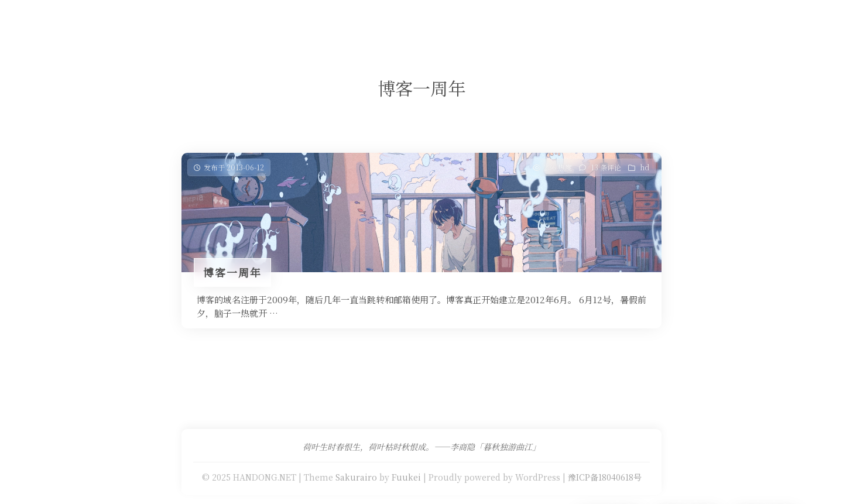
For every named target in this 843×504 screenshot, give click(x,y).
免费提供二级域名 (382, 20)
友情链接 (450, 20)
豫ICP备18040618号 (605, 477)
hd (645, 167)
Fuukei (406, 477)
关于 (533, 20)
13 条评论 (606, 167)
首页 (244, 20)
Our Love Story (300, 20)
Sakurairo (356, 477)
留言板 (496, 20)
